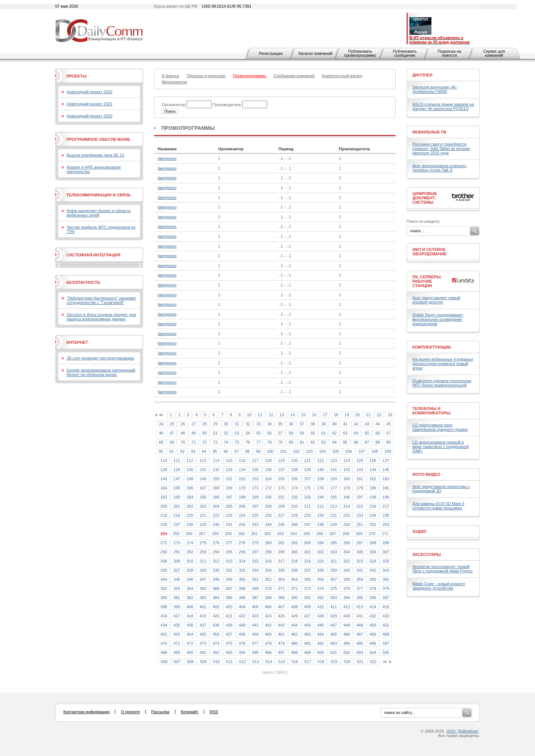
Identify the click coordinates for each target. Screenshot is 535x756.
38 (313, 424)
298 (268, 552)
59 (302, 433)
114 (216, 460)
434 (164, 625)
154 (268, 479)
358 (347, 579)
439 (229, 625)
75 (237, 442)
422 (242, 616)
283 (307, 543)
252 (373, 524)
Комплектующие (432, 347)
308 (164, 561)
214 (347, 506)
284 (321, 543)
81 (302, 442)
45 (389, 424)
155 (281, 479)
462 (294, 634)
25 (172, 424)
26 (183, 424)
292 (190, 552)
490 (190, 652)
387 (255, 598)
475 (229, 643)
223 (229, 515)
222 (216, 515)
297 (255, 552)
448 (347, 625)
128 (164, 470)
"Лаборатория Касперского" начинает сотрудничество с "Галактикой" (101, 300)
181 (386, 488)
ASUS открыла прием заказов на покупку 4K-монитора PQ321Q (443, 106)
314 (242, 561)
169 (229, 488)
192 (294, 497)
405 (255, 607)
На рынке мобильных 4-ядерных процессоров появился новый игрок (443, 364)
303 (333, 552)
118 (268, 460)
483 (333, 643)
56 (269, 433)
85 (345, 442)
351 (255, 579)
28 (205, 424)
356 (321, 579)
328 (190, 570)
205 (229, 506)
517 (308, 662)
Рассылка (160, 712)
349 (229, 579)
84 (334, 442)
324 (373, 561)
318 (294, 561)
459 (255, 634)
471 (177, 643)
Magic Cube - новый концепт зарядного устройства (439, 586)
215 (360, 506)
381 (177, 598)
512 (243, 662)
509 (203, 662)
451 (386, 625)
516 (295, 662)
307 (386, 552)
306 (373, 552)
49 (194, 433)
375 (333, 588)
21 (368, 415)
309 (177, 561)
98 (247, 451)
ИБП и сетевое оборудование (429, 252)
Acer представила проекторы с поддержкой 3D (441, 489)
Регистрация (271, 53)
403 (229, 607)
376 (347, 588)
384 (216, 598)
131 (203, 470)
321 (333, 561)
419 (203, 616)
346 (190, 579)
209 (281, 506)
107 (362, 451)
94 (204, 451)
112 (190, 460)
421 (229, 616)
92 (182, 451)
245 (281, 524)
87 (367, 442)
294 (216, 552)
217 (386, 506)
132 (216, 470)
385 (229, 598)
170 (242, 488)
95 (215, 451)
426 (294, 616)
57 (280, 433)
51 (215, 433)
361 (386, 579)
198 (373, 497)
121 (307, 460)
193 (307, 497)
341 (360, 570)
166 (190, 488)
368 (242, 588)
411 (333, 607)
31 (237, 424)
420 (216, 616)
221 (203, 515)
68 (161, 442)
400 (190, 607)
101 (283, 451)
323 (360, 561)
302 (321, 552)
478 (268, 643)
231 (333, 515)
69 (172, 442)
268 (346, 534)
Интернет (77, 342)
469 (386, 634)
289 (386, 543)
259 (228, 534)
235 (386, 515)
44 (378, 424)
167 (203, 488)
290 (164, 552)
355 (307, 579)
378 (373, 588)
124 (347, 460)
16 (314, 415)
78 (269, 442)
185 (203, 497)
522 (373, 662)
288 (373, 543)
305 (360, 552)
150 (216, 479)
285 (333, 543)
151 (229, 479)
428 (321, 616)
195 (333, 497)
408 (294, 607)
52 (226, 433)
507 (177, 662)
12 (271, 415)
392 (321, 598)
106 (348, 451)
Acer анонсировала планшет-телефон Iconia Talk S (440, 168)
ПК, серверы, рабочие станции (427, 281)
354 (294, 579)
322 (347, 561)
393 (333, 598)
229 (307, 515)
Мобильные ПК (429, 132)
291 (177, 552)
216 (373, 506)
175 (307, 488)
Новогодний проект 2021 (89, 104)
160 (347, 479)
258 (215, 534)
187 (229, 497)
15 (303, 415)
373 (307, 588)
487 (386, 643)
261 (254, 534)
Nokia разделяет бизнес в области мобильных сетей (99, 213)
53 (237, 433)
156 (294, 479)
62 (334, 433)
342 (373, 570)
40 (334, 424)
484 (347, 643)
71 (194, 442)
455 (203, 634)
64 (356, 433)
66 (378, 433)
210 (294, 506)
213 (333, 506)
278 (242, 543)
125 (360, 460)
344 (164, 579)
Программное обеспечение (98, 139)
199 (386, 497)
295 (229, 552)
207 (255, 506)
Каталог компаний (315, 53)
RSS (214, 712)
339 (333, 570)
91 (172, 451)
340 (347, 570)
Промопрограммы (188, 128)
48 (183, 433)
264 (293, 534)
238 (190, 524)
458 (242, 634)
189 (255, 497)
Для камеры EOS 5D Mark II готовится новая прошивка (438, 506)
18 (336, 415)
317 (281, 561)
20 (358, 415)
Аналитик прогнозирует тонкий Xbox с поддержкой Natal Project (442, 569)
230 (321, 515)
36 (291, 424)
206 (242, 506)
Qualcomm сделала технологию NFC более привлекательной (442, 383)
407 (281, 607)
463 (307, 634)
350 (242, 579)
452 (164, 634)
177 (333, 488)
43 (367, 424)
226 (268, 515)
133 (229, 470)
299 (281, 552)
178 (347, 488)
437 (203, 625)
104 (322, 451)
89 (389, 442)
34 (269, 424)
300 (294, 552)
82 (313, 442)
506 (164, 662)
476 (242, 643)
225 (255, 515)
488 (164, 652)
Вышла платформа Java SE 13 (95, 155)
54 (248, 433)
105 (336, 451)
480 (294, 643)
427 (307, 616)
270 (372, 534)
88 (378, 442)
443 (281, 625)
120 (294, 460)
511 (229, 662)
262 (267, 534)
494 (242, 652)
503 (360, 652)
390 (294, 598)
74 (226, 442)
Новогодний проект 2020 (89, 116)
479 (281, 643)
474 (216, 643)
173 (281, 488)
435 (177, 625)
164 (164, 488)
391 (307, 598)
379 (386, 588)
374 (321, 588)
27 (194, 424)
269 (359, 534)
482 (321, 643)
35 (280, 424)
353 (281, 579)
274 (190, 543)
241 (229, 524)
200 (164, 506)
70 (183, 442)
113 (203, 460)
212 (321, 506)
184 (190, 497)
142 (347, 470)
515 (282, 662)
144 (373, 470)
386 (242, 598)
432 (373, 616)
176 (321, 488)
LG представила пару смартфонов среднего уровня (440, 427)
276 (216, 543)
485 (360, 643)
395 (360, 598)
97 (236, 451)
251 (360, 524)
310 (190, 561)
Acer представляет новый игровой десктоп (436, 300)
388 (268, 598)
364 (190, 588)
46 (161, 433)
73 (215, 442)
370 (268, 588)
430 (347, 616)
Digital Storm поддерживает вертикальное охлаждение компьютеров (438, 319)
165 (177, 488)
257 (202, 534)
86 (356, 442)
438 (216, 625)
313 (229, 561)
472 (190, 643)
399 (177, 607)
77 (258, 442)
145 (386, 470)
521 (360, 662)
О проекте (130, 712)
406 (268, 607)
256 (189, 534)
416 (164, 616)
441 (255, 625)
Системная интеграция (93, 255)
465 (333, 634)
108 (375, 451)
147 (177, 479)
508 (190, 662)
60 (313, 433)
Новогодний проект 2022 (89, 92)
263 (281, 534)
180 (373, 488)
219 (177, 515)
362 (164, 588)
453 (177, 634)
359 (360, 579)
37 (302, 424)
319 (307, 561)
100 (270, 451)
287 (360, 543)
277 (229, 543)
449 (360, 625)
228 (294, 515)
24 (161, 424)
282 (294, 543)
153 (255, 479)
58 (291, 433)
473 (203, 643)
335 (281, 570)
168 (216, 488)
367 (229, 588)
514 (269, 662)
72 (205, 442)
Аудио (419, 531)
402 (216, 607)
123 (333, 460)
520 (347, 662)
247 (307, 524)
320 (321, 561)
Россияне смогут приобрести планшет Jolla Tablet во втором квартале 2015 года (441, 148)
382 (190, 598)
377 (360, 588)
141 (333, 470)
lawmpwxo (167, 158)
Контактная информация (86, 712)
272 (164, 543)
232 (347, 515)
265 (307, 534)
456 (216, 634)
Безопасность (83, 282)
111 (177, 460)
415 (386, 607)
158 (321, 479)
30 (226, 424)
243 (255, 524)
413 (360, 607)
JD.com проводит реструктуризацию (100, 358)
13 (282, 415)
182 (164, 497)
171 (255, 488)
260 (242, 534)
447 (333, 625)
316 (268, 561)
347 (203, 579)
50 (205, 433)
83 (323, 442)
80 (291, 442)
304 (347, 552)
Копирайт (190, 712)
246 (294, 524)
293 (203, 552)
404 (242, 607)
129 (177, 470)
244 (268, 524)
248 (321, 524)
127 (386, 460)
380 (164, 598)
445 (307, 625)
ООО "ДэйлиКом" (463, 731)
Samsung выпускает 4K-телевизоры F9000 (435, 89)
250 (347, 524)
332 (242, 570)
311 (203, 561)
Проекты (76, 76)
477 (255, 643)
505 (386, 652)
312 (216, 561)
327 (177, 570)
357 (333, 579)
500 (321, 652)
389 (281, 598)
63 (345, 433)
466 (347, 634)
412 (347, 607)
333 (255, 570)
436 (190, 625)
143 (360, 470)
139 (307, 470)
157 (307, 479)
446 (321, 625)
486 (373, 643)
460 (268, 634)
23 (390, 415)
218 (164, 515)
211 (307, 506)
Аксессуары (427, 554)
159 (333, 479)
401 (203, 607)
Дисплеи (422, 75)
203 (203, 506)
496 (268, 652)
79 (280, 442)
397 (386, 598)
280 (268, 543)
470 (164, 643)
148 (190, 479)
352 (268, 579)
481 (307, 643)
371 (281, 588)
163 (386, 479)
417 (177, 616)
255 (176, 534)
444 (294, 625)
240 (216, 524)
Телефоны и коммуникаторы (431, 411)
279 (255, 543)
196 (347, 497)
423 (255, 616)
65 (367, 433)
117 (255, 460)
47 (172, 433)
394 (347, 598)
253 (386, 524)
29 (215, 424)
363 (177, 588)
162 (373, 479)
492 (216, 652)
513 (255, 662)
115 (229, 460)
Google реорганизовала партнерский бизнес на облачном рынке (101, 372)
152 (242, 479)
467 (360, 634)
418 (190, 616)
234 (373, 515)
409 (307, 607)
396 (373, 598)
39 (323, 424)
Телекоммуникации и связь (98, 195)
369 (255, 588)
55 (258, 433)
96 (226, 451)
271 (385, 534)
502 (347, 652)
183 (177, 497)
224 (242, 515)
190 (268, 497)
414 (373, 607)
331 (229, 570)
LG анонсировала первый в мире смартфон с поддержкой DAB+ (440, 447)
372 (294, 588)
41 (345, 424)
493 (229, 652)
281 (281, 543)
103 (309, 451)
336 (294, 570)
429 (333, 616)
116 (242, 460)
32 (248, 424)
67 (389, 433)
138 (294, 470)
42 (356, 424)
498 (294, 652)
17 (325, 415)
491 (203, 652)
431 (360, 616)
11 (260, 415)
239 (203, 524)
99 (258, 451)
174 (294, 488)
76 (248, 442)
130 (190, 470)
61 (323, 433)
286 (347, 543)
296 (242, 552)
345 (177, 579)
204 (216, 506)
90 (161, 451)
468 (373, 634)
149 (203, 479)
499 (307, 652)
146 (164, 479)
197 (360, 497)
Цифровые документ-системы (425, 198)
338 (321, 570)
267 (333, 534)
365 (203, 588)
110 (164, 460)
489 (177, 652)
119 (281, 460)
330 (216, 570)
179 (360, 488)
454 (190, 634)
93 (193, 451)
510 (216, 662)
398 (164, 607)
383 (203, 598)
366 (216, 588)
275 (203, 543)
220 (190, 515)
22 (379, 415)
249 (333, 524)
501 (333, 652)
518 (321, 662)
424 (268, 616)
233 (360, 515)
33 (258, 424)
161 (360, 479)
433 (386, 616)
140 (321, 470)
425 (281, 616)
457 (229, 634)
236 (164, 524)
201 (177, 506)
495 (255, 652)
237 (177, 524)
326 (164, 570)
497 (281, 652)
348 (216, 579)
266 (320, 534)
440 (242, 625)
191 (281, 497)
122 (321, 460)
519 (334, 662)
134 (242, 470)
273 (177, 543)
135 (255, 470)
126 (373, 460)
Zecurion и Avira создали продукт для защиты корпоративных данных (101, 317)
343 (386, 570)
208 (268, 506)
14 (292, 415)
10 (249, 415)
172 (268, 488)
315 (255, 561)
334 (268, 570)
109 (388, 451)
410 (321, 607)
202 (190, 506)
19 (347, 415)
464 (321, 634)
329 (203, 570)
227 (281, 515)
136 (268, 470)
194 (321, 497)
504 (373, 652)
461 (281, 634)
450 (373, 625)
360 (373, 579)
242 (242, 524)
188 (242, 497)
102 (296, 451)
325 (386, 561)
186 (216, 497)
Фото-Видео (426, 474)
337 (307, 570)
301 (307, 552)
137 (281, 470)
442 (268, 625)
